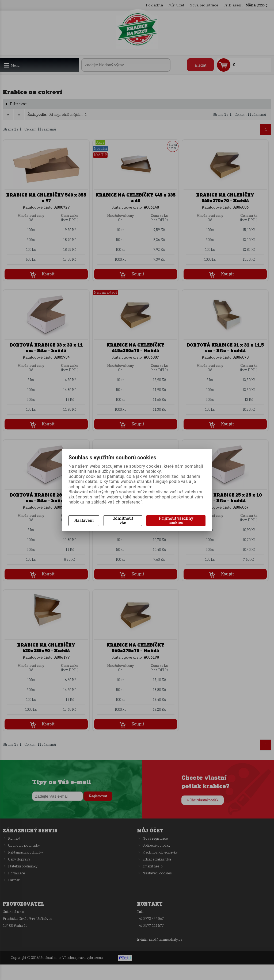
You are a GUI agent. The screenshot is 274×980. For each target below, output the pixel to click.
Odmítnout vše (123, 520)
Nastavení (84, 520)
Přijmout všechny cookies (176, 520)
